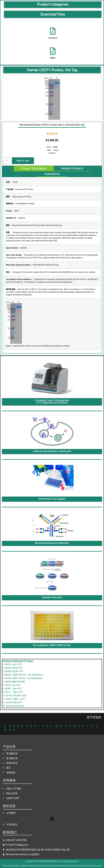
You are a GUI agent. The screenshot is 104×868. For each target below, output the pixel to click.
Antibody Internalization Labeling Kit (52, 451)
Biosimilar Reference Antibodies (52, 543)
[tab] (34, 169)
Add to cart (23, 161)
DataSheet (53, 38)
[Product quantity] (8, 161)
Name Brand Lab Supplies (52, 499)
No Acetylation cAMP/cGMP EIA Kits (52, 645)
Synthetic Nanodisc (52, 597)
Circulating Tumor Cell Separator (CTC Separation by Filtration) (52, 401)
